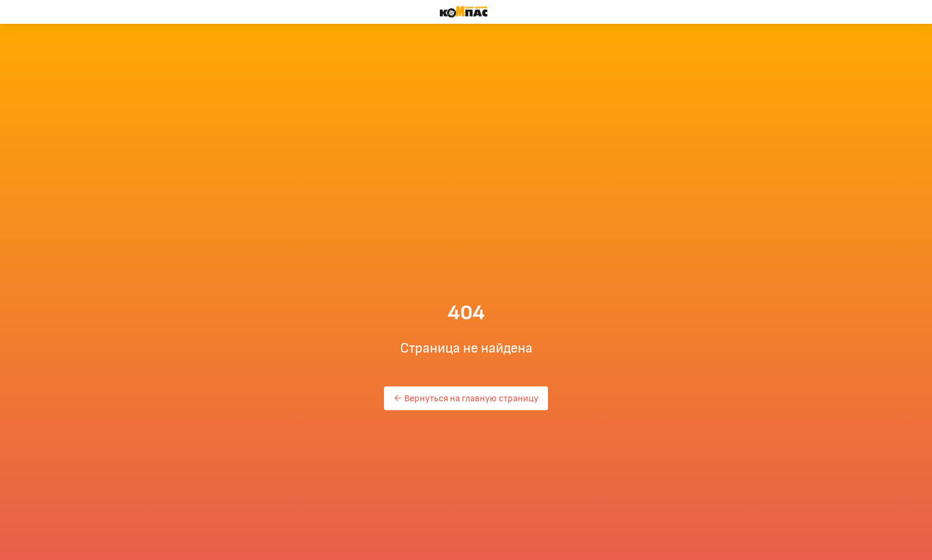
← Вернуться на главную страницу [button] (466, 398)
